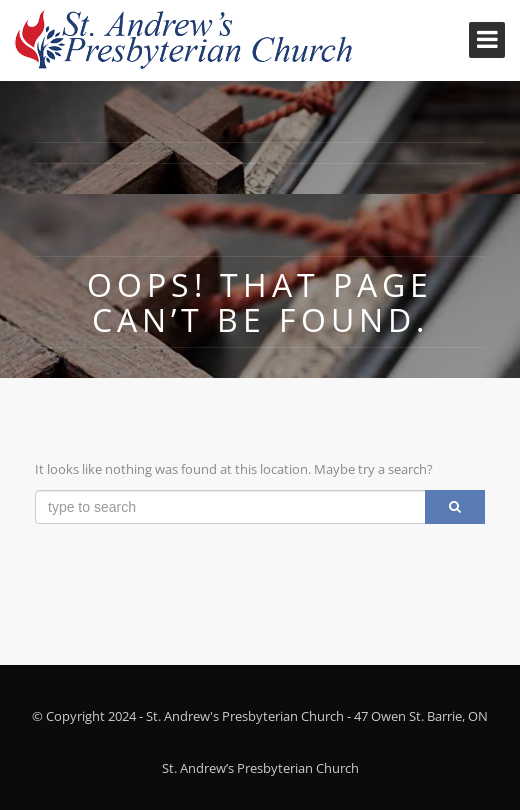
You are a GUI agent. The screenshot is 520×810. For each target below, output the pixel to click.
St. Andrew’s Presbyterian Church (260, 768)
